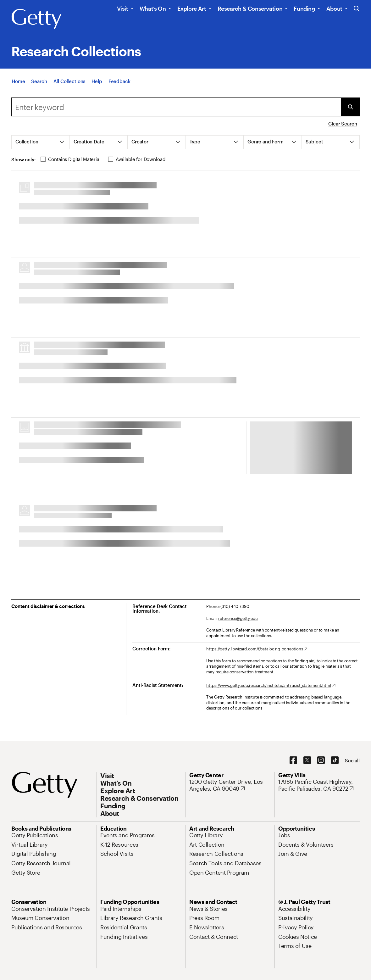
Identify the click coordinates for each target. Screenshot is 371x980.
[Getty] (36, 19)
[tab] (41, 142)
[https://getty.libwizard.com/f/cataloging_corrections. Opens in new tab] (257, 649)
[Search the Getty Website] (357, 9)
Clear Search (343, 124)
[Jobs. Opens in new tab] (284, 835)
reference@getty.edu (238, 618)
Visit (123, 8)
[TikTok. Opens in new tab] (335, 760)
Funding (304, 8)
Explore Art (192, 8)
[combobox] (176, 107)
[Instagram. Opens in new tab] (321, 760)
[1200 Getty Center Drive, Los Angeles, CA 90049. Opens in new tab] (230, 785)
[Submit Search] (350, 107)
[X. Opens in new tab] (307, 760)
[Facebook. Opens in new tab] (293, 760)
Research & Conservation (250, 8)
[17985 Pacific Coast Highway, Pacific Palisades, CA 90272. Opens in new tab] (319, 785)
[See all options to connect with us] (352, 761)
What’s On (153, 8)
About (334, 8)
